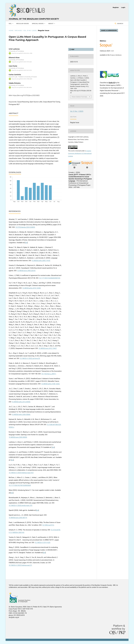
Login (123, 7)
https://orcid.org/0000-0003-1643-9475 (22, 70)
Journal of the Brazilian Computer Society (34, 19)
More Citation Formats (79, 97)
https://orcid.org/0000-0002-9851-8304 (22, 87)
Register (116, 7)
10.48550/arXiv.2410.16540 (31, 288)
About (51, 23)
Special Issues (38, 23)
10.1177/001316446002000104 (50, 278)
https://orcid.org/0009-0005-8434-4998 (22, 53)
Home (11, 30)
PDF (73, 49)
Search (120, 23)
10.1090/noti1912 (48, 525)
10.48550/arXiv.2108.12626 (50, 384)
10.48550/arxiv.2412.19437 (48, 348)
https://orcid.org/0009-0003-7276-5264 (22, 62)
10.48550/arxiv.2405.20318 (26, 271)
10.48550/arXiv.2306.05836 (21, 415)
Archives (18, 30)
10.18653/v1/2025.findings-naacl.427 (21, 473)
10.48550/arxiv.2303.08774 (18, 518)
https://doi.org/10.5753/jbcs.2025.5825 (26, 95)
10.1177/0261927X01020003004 (20, 485)
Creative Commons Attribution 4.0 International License (80, 153)
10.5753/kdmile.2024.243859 (25, 227)
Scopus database (116, 55)
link (26, 243)
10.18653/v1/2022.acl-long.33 (30, 358)
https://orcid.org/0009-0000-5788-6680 (22, 79)
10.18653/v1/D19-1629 (43, 543)
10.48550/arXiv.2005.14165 (41, 261)
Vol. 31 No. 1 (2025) (30, 30)
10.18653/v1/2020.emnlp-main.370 (20, 506)
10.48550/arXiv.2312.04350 (21, 402)
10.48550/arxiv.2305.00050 (18, 437)
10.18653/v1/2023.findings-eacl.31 (20, 565)
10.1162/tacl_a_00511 (49, 374)
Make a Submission (109, 30)
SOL (10, 23)
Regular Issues (23, 23)
